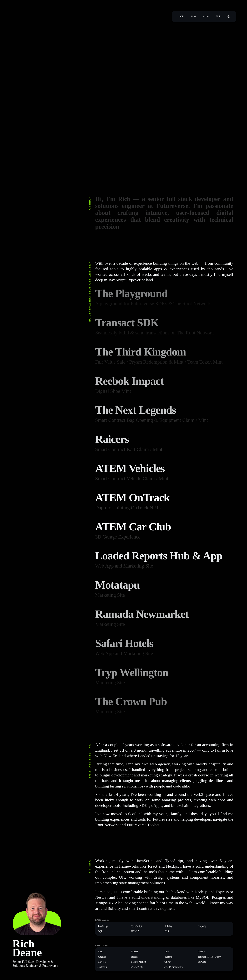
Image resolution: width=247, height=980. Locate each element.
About (206, 16)
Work (193, 16)
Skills (219, 16)
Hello (181, 16)
